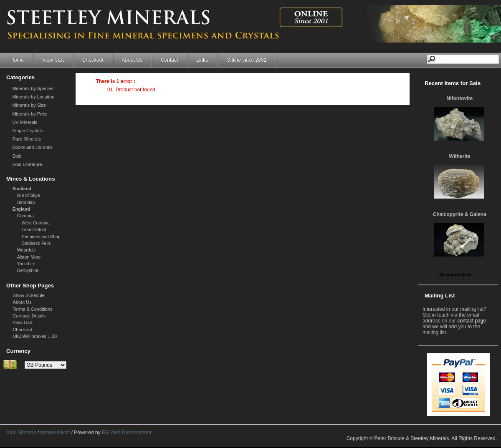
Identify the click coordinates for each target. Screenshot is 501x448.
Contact (169, 60)
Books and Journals (32, 147)
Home (17, 60)
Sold (17, 156)
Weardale (27, 250)
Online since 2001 (246, 60)
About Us (132, 60)
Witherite (459, 156)
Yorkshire (26, 264)
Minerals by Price (30, 114)
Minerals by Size (29, 105)
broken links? (55, 433)
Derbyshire (28, 270)
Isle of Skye (29, 195)
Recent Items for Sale (453, 83)
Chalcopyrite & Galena (460, 214)
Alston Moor (29, 257)
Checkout (93, 60)
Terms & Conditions (32, 309)
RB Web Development (127, 433)
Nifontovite (460, 98)
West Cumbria (36, 223)
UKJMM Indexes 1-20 (35, 336)
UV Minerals (25, 122)
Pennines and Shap (41, 237)
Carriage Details (29, 316)
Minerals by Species (33, 88)
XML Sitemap (21, 433)
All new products (456, 275)
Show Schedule (28, 295)
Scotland (22, 189)
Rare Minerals (26, 139)
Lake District (34, 229)
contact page (472, 321)
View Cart (53, 60)
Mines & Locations (31, 179)
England (21, 209)
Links (202, 60)
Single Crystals (27, 131)
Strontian (26, 202)
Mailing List (440, 296)
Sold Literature (27, 164)
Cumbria (25, 216)
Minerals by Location (33, 97)
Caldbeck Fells (36, 243)
